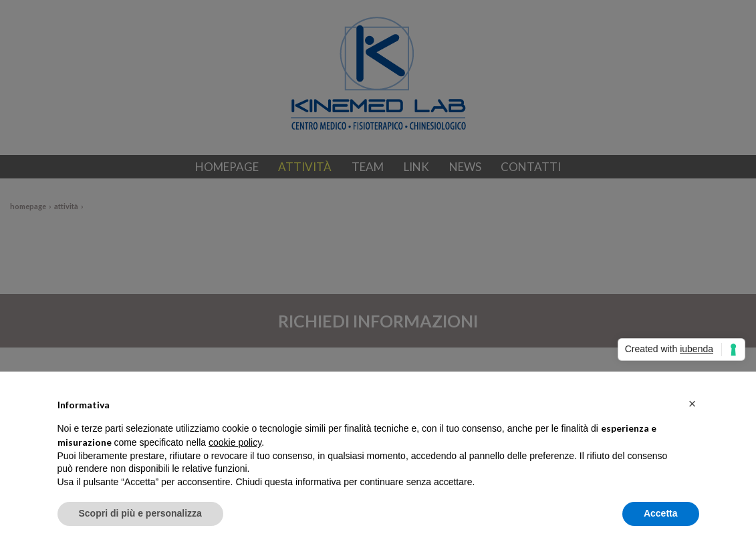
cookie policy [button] (235, 442)
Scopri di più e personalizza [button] (140, 513)
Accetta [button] (661, 513)
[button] (692, 404)
